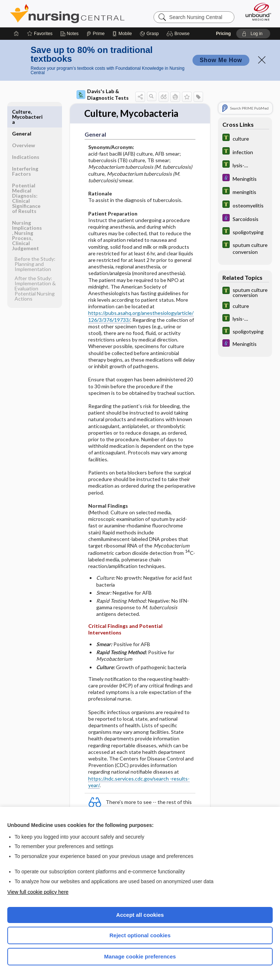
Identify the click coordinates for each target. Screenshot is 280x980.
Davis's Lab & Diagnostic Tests (103, 94)
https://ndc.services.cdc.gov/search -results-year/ (139, 782)
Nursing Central (67, 14)
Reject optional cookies (140, 935)
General (22, 112)
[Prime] (96, 34)
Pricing (223, 34)
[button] (179, 34)
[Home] (16, 34)
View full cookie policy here (38, 892)
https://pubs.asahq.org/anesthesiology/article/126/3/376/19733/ (141, 317)
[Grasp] (149, 34)
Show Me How (221, 60)
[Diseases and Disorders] (245, 178)
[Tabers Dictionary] (245, 138)
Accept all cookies (140, 915)
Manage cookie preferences (140, 956)
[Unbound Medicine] (256, 12)
